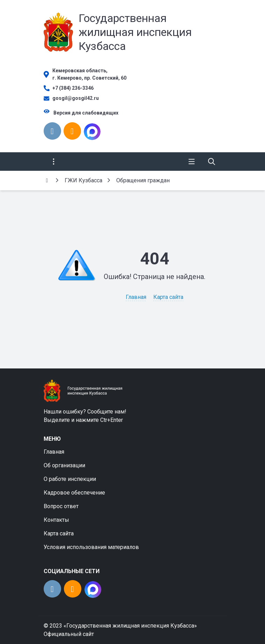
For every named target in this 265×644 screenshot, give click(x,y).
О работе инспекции (70, 479)
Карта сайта (168, 297)
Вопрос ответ (61, 506)
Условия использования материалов (91, 547)
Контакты (56, 520)
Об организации (64, 465)
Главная (136, 297)
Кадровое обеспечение (74, 493)
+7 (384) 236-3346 (73, 88)
